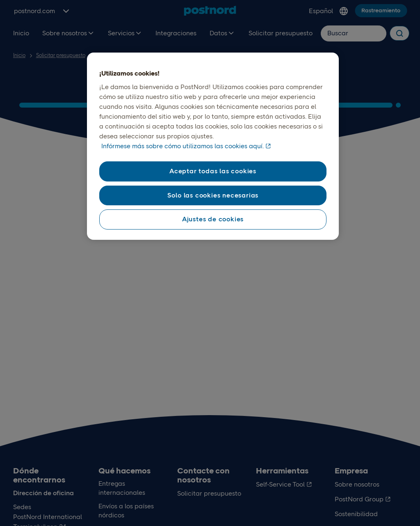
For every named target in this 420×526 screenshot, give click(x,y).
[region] (213, 146)
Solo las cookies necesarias (213, 195)
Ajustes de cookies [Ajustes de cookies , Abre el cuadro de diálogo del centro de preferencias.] (213, 219)
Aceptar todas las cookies (213, 171)
